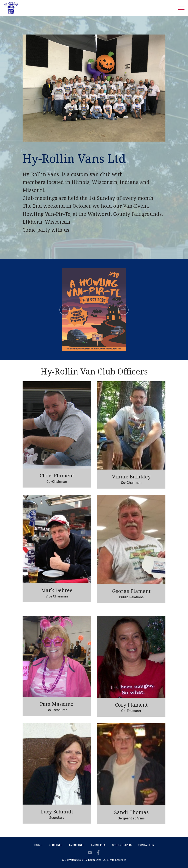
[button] (65, 310)
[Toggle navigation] (181, 8)
